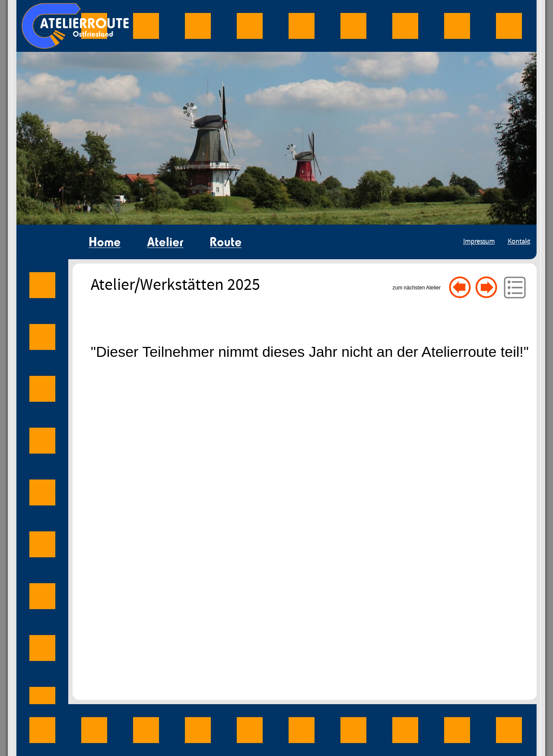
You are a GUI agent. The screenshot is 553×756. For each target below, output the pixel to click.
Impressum (479, 242)
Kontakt (519, 242)
